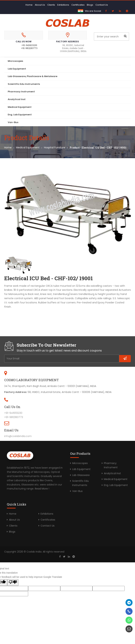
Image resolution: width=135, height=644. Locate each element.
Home (29, 5)
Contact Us (102, 5)
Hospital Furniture (55, 147)
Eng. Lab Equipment (20, 115)
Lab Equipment (17, 69)
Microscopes (15, 61)
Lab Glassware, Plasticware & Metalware (33, 76)
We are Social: (93, 11)
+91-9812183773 (29, 48)
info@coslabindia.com (18, 436)
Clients (51, 5)
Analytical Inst (17, 99)
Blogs (90, 5)
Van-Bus (13, 122)
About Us (40, 5)
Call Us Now (24, 42)
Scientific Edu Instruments (24, 84)
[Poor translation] (13, 583)
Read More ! (42, 489)
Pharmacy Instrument (21, 92)
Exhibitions (63, 5)
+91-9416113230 (29, 45)
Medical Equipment (20, 107)
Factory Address (67, 42)
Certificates (78, 5)
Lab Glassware (81, 475)
